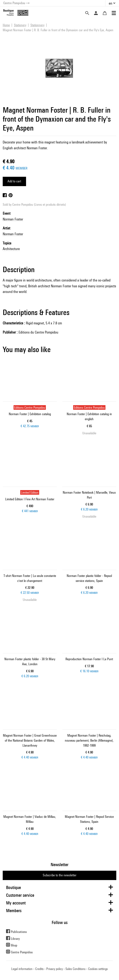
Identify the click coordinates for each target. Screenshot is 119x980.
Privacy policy (54, 969)
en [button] (111, 3)
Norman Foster (13, 219)
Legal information (22, 969)
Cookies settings (98, 969)
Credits (39, 969)
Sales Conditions (75, 969)
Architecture (11, 249)
